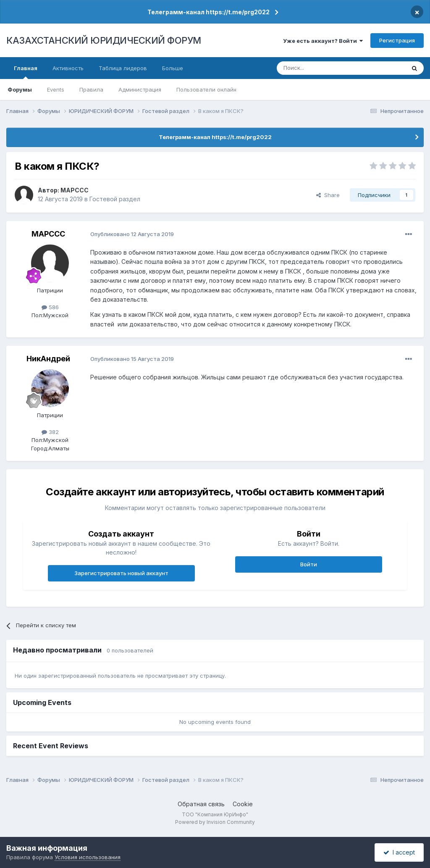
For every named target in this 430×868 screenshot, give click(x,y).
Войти (309, 564)
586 (50, 307)
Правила (91, 89)
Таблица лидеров (123, 68)
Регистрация (397, 40)
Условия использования (88, 857)
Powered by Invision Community (215, 822)
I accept (399, 852)
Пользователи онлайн (206, 89)
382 (50, 432)
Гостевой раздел (115, 199)
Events (56, 89)
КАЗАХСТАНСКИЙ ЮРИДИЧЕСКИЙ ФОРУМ (104, 40)
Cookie (243, 804)
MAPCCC (75, 190)
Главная (26, 72)
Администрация (140, 89)
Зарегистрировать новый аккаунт (121, 573)
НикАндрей (48, 359)
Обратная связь (201, 804)
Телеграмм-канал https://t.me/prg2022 (208, 12)
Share (328, 195)
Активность (68, 68)
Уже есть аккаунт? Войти (323, 41)
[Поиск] (318, 68)
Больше (173, 68)
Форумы (20, 89)
